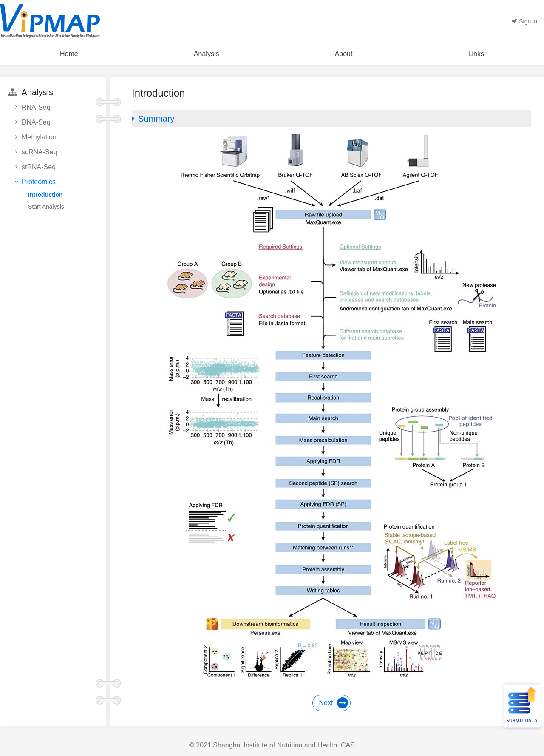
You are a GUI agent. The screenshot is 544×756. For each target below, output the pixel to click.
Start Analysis (46, 207)
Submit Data (521, 706)
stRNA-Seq (39, 167)
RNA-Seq (36, 107)
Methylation (39, 137)
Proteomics (39, 182)
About (344, 54)
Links (476, 54)
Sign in (525, 21)
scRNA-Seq (40, 152)
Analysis (207, 54)
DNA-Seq (36, 122)
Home (69, 54)
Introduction (45, 195)
